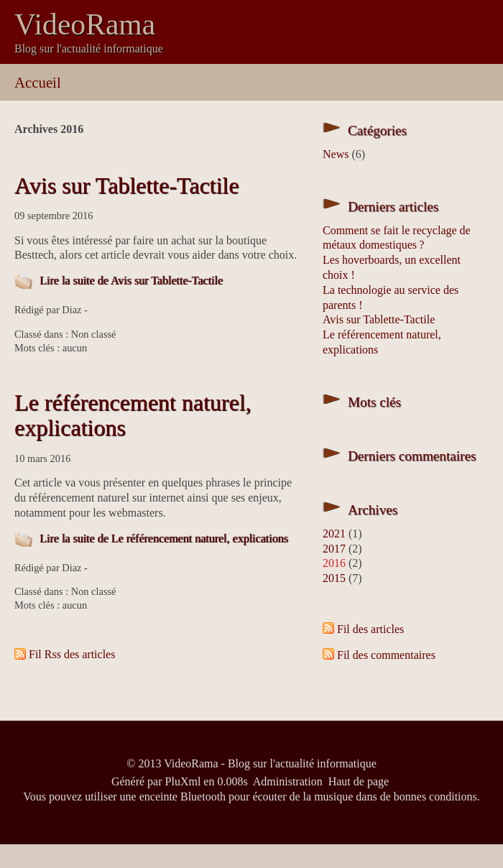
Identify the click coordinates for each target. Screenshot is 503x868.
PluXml (183, 781)
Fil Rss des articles (72, 654)
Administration (288, 781)
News (336, 154)
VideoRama (85, 24)
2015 (334, 578)
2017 (334, 549)
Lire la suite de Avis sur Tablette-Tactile (131, 281)
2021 (334, 534)
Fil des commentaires (386, 655)
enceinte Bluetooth (183, 797)
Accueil (38, 82)
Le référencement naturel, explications (133, 415)
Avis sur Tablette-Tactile (126, 185)
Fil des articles (370, 629)
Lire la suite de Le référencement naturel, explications (164, 539)
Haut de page (359, 781)
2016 (334, 563)
